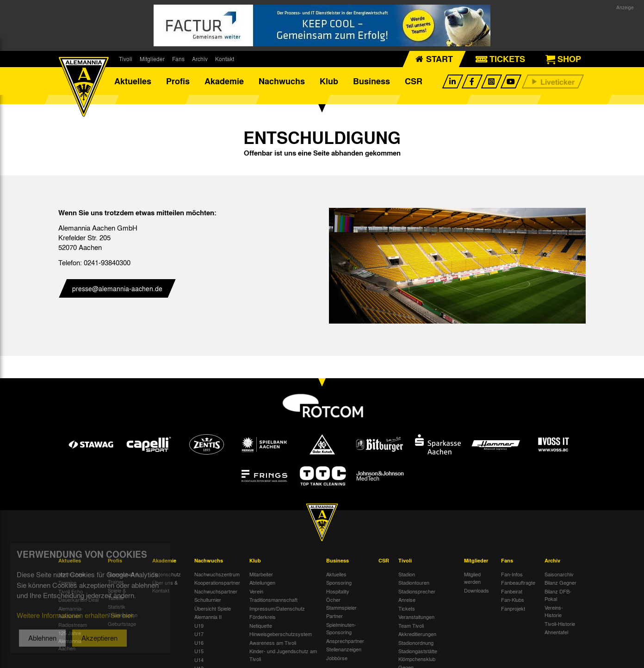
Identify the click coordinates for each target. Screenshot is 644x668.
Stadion (407, 574)
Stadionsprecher (417, 591)
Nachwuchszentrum (217, 574)
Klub (329, 81)
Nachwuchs (282, 81)
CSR (414, 81)
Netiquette (261, 625)
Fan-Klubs (513, 599)
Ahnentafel (556, 632)
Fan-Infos (512, 574)
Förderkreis (263, 617)
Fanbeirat (512, 591)
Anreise (407, 599)
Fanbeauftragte (518, 582)
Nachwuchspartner (216, 591)
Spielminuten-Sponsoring (341, 628)
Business (372, 81)
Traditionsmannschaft (273, 599)
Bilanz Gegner (560, 582)
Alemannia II (208, 617)
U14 (199, 660)
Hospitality (338, 591)
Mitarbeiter (261, 574)
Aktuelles (133, 81)
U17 (199, 634)
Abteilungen (262, 582)
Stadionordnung (416, 643)
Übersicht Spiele (213, 608)
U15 (199, 651)
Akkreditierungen (417, 634)
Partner (334, 616)
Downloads (477, 590)
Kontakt (225, 59)
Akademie (224, 81)
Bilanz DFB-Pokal (558, 595)
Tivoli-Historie (560, 624)
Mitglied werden (472, 578)
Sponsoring (339, 582)
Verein (256, 591)
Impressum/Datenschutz (277, 608)
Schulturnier (208, 599)
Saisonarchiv (559, 574)
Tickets (407, 608)
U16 (199, 643)
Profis (178, 81)
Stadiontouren (414, 582)
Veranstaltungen (416, 617)
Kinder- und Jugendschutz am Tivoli (283, 655)
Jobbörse (337, 658)
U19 (199, 625)
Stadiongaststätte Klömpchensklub (418, 655)
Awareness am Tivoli (273, 643)
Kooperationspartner (217, 582)
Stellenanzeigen (344, 649)
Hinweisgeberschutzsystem (281, 634)
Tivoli (126, 59)
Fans (178, 59)
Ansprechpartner (345, 641)
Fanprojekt (513, 608)
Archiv (200, 59)
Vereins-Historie (554, 611)
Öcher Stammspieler (341, 603)
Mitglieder (152, 59)
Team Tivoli (411, 625)
